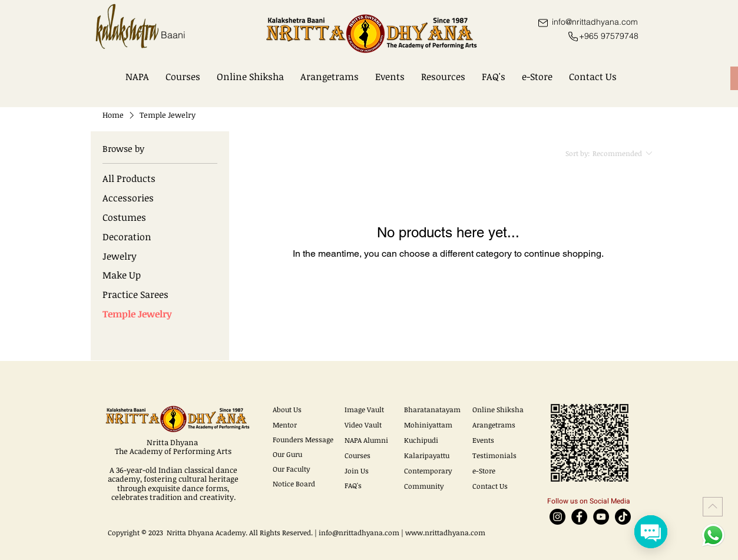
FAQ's (353, 485)
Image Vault (364, 409)
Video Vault (363, 425)
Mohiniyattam (428, 425)
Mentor (285, 425)
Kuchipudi (421, 440)
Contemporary (428, 470)
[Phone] (573, 37)
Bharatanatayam (432, 409)
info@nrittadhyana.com (359, 532)
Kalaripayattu (427, 455)
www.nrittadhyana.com (445, 532)
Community (424, 486)
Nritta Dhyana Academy (206, 532)
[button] (137, 77)
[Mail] (543, 23)
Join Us (357, 470)
